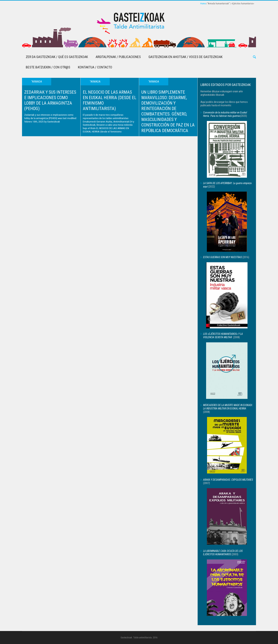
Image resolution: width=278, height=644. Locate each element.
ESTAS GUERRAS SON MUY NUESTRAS (222, 257)
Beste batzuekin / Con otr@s (48, 67)
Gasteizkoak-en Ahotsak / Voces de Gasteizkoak (185, 57)
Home (203, 4)
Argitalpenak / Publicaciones (118, 57)
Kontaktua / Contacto (95, 67)
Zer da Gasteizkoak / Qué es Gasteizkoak (57, 57)
